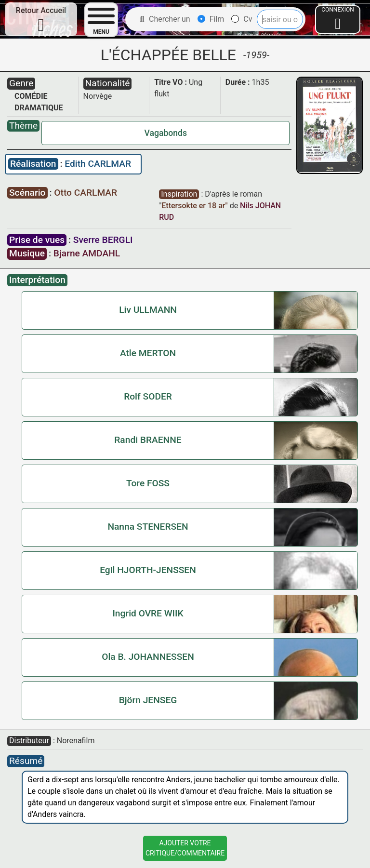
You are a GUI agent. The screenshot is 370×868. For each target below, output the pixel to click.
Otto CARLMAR (86, 193)
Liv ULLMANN (148, 310)
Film (211, 19)
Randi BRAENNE (148, 440)
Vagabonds (166, 133)
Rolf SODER (148, 396)
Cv (242, 19)
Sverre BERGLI (103, 240)
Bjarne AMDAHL (87, 253)
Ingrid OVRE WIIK (148, 613)
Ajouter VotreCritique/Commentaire (185, 848)
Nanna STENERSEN (148, 527)
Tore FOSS (148, 483)
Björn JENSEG (148, 700)
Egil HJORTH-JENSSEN (148, 570)
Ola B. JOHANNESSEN (148, 657)
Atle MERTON (148, 353)
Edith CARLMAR (98, 164)
